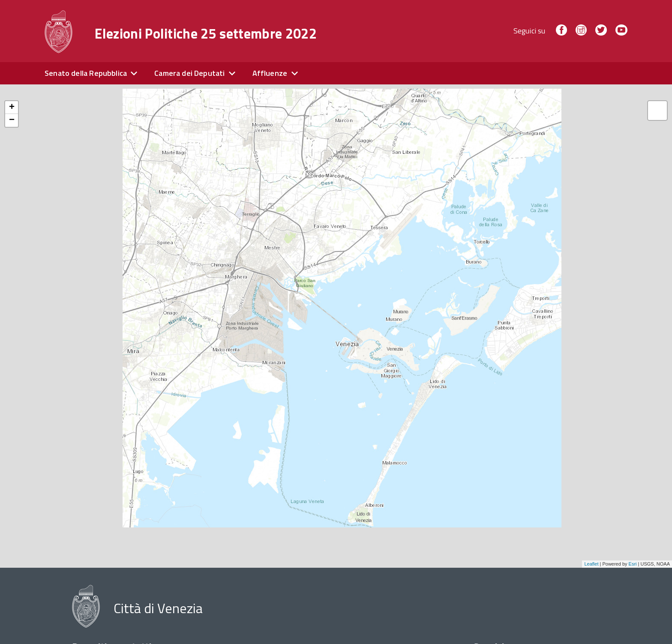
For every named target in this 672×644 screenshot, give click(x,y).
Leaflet (591, 564)
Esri (633, 564)
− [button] (12, 120)
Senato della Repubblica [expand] (86, 73)
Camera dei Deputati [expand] (189, 73)
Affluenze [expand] (270, 73)
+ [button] (12, 108)
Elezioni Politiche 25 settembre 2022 (206, 33)
